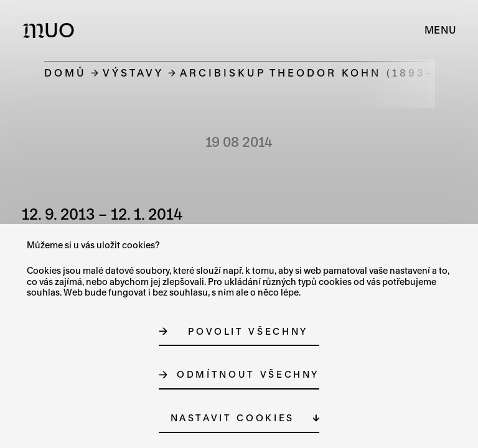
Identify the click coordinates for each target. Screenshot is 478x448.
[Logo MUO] (51, 30)
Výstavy (133, 72)
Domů (65, 72)
